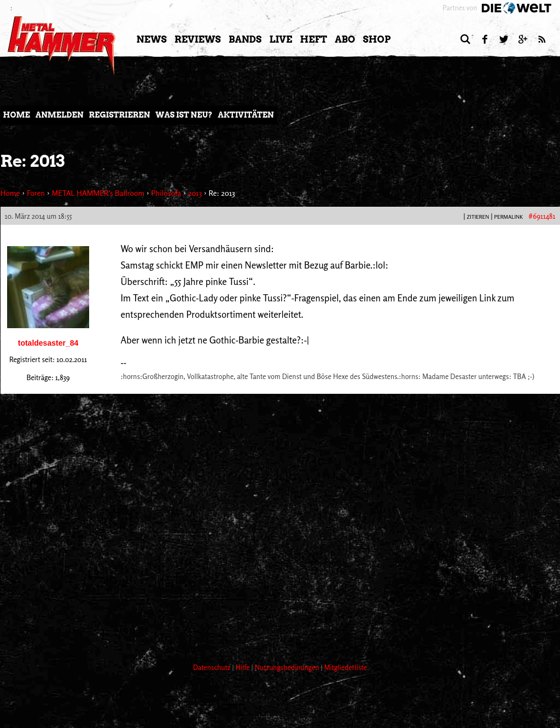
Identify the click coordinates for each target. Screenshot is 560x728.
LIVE (281, 39)
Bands (245, 39)
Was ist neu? (184, 115)
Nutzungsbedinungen (288, 667)
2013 (195, 193)
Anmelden (60, 115)
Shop (377, 39)
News (152, 39)
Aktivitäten (246, 115)
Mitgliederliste (346, 667)
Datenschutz (213, 667)
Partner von (460, 8)
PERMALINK (508, 217)
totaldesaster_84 (48, 343)
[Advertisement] (200, 613)
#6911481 (542, 216)
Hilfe (244, 667)
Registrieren (120, 115)
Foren (36, 193)
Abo (345, 39)
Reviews (198, 39)
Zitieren (478, 217)
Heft (313, 39)
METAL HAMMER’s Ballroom (98, 193)
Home (17, 115)
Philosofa (166, 193)
